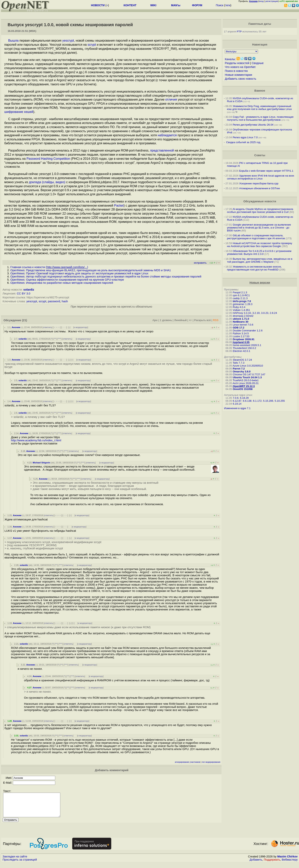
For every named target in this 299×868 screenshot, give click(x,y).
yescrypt (68, 41)
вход (261, 1)
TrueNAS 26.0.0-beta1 (246, 380)
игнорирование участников (188, 762)
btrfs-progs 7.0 (242, 301)
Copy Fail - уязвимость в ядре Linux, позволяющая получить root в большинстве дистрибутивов (260, 118)
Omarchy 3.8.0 (242, 372)
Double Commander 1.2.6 (248, 331)
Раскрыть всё (202, 320)
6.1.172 (257, 401)
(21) (25, 320)
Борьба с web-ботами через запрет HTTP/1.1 (266, 171)
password (54, 301)
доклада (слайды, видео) (47, 182)
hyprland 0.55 (241, 342)
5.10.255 (280, 401)
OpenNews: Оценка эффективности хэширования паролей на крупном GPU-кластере (67, 280)
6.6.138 (247, 401)
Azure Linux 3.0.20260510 (248, 366)
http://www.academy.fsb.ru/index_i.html (36, 440)
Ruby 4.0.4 (239, 307)
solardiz (29, 290)
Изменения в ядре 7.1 (237, 408)
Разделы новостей (237, 63)
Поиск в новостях (236, 71)
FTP (239, 32)
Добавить (256, 864)
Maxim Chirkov (287, 861)
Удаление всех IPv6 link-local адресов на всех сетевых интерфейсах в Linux (261, 177)
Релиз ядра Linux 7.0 (245, 137)
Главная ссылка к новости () (49, 267)
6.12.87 (237, 401)
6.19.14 (237, 404)
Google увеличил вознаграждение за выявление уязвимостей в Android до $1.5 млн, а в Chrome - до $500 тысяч (259, 228)
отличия (171, 99)
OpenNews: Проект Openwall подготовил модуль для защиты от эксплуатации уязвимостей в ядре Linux (79, 273)
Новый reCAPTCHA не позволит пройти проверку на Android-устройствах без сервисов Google (260, 245)
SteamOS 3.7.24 (242, 360)
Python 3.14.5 (241, 333)
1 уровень (166, 320)
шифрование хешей (19, 112)
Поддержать (272, 864)
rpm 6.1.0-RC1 (241, 295)
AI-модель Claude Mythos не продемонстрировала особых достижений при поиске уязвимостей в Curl (260, 211)
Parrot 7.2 (239, 369)
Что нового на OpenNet (240, 67)
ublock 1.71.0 (241, 319)
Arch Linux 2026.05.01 (246, 383)
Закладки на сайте (15, 861)
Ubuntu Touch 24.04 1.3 (247, 377)
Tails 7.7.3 (238, 363)
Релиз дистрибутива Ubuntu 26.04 (253, 125)
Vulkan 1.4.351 (241, 310)
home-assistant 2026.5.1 (247, 345)
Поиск (220, 5)
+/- (190, 320)
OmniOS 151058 (243, 389)
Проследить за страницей (20, 864)
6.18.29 (244, 398)
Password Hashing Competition (48, 159)
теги (228, 5)
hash (65, 301)
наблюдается (167, 135)
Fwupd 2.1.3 (240, 292)
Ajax (155, 320)
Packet (119, 206)
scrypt (92, 45)
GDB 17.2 (238, 328)
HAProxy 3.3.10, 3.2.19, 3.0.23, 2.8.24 (255, 313)
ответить (48, 327)
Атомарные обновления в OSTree (260, 188)
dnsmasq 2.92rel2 (243, 316)
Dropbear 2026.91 (243, 339)
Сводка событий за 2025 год (243, 142)
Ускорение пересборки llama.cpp (259, 183)
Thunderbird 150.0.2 (244, 348)
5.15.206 (268, 401)
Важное (260, 91)
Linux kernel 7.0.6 (243, 325)
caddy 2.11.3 (240, 298)
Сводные (258, 63)
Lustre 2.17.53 (241, 336)
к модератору (81, 327)
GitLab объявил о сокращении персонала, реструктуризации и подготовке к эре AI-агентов (256, 237)
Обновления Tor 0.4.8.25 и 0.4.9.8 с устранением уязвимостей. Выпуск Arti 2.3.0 (259, 252)
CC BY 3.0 (24, 293)
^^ (55, 339)
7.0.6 (236, 398)
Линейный (180, 320)
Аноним (16, 327)
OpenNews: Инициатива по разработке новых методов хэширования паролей (62, 283)
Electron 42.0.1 (241, 351)
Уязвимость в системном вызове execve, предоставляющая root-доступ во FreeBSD (254, 268)
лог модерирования (211, 762)
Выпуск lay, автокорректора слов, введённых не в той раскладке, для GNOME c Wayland (260, 260)
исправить (200, 263)
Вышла (13, 41)
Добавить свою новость (241, 79)
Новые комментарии (238, 75)
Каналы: (230, 59)
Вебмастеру (290, 864)
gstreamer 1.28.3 (242, 304)
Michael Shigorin (42, 463)
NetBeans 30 (240, 322)
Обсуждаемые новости (260, 201)
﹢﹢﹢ (57, 327)
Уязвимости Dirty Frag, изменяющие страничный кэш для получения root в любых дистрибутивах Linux (259, 108)
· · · (64, 327)
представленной (162, 150)
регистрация (272, 1)
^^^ (60, 339)
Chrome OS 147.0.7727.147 (249, 374)
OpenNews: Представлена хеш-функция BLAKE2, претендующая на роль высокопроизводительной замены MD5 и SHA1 (91, 270)
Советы (260, 155)
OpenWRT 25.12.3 (244, 386)
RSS (216, 320)
